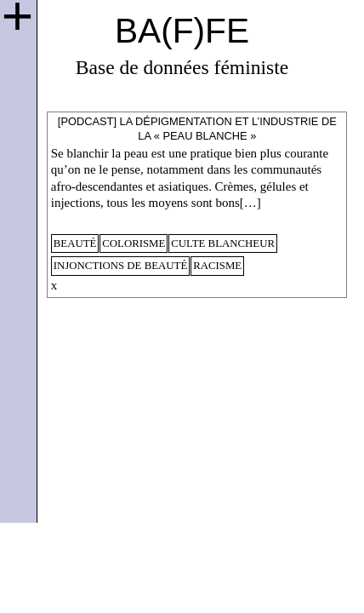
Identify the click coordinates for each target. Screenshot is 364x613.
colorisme (134, 243)
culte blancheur (223, 243)
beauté (75, 243)
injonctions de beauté (121, 266)
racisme (217, 266)
